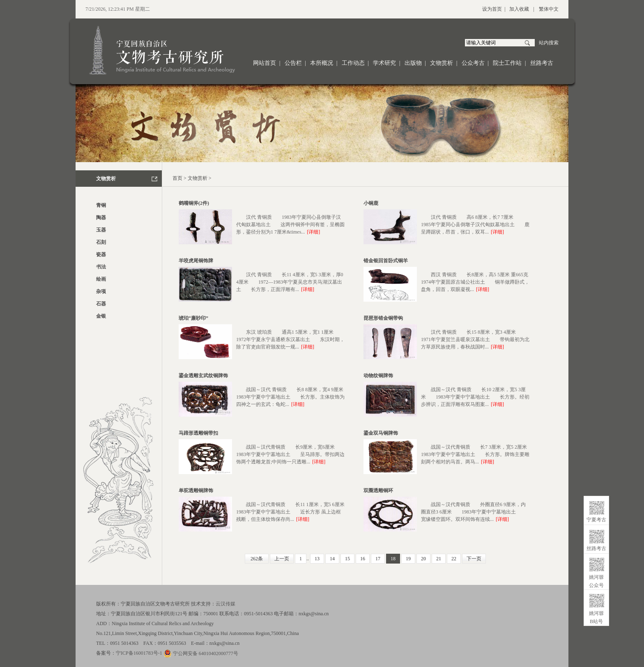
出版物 (413, 63)
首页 (177, 178)
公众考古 (473, 63)
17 (378, 559)
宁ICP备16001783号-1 (139, 653)
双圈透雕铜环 (378, 491)
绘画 (101, 279)
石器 (101, 304)
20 (423, 559)
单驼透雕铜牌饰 (196, 491)
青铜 (101, 205)
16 (363, 559)
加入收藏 (519, 9)
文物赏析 (442, 63)
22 (454, 559)
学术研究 (384, 63)
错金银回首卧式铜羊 (386, 261)
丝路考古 (542, 63)
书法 (101, 267)
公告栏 (293, 63)
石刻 (101, 242)
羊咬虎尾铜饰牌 (196, 261)
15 (347, 559)
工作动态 (353, 63)
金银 (101, 316)
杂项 (101, 291)
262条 (257, 559)
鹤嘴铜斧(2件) (194, 203)
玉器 (101, 230)
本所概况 (322, 63)
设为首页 (492, 9)
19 (408, 559)
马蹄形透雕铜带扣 (198, 433)
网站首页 (264, 63)
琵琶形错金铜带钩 (383, 318)
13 (317, 559)
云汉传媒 (225, 604)
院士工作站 (507, 63)
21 (439, 559)
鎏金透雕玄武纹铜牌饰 (203, 376)
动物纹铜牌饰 (378, 376)
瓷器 (101, 254)
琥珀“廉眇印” (193, 318)
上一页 (282, 559)
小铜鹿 (371, 203)
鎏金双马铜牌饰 (381, 433)
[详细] (313, 232)
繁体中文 (549, 9)
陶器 (101, 218)
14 (332, 559)
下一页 (474, 559)
